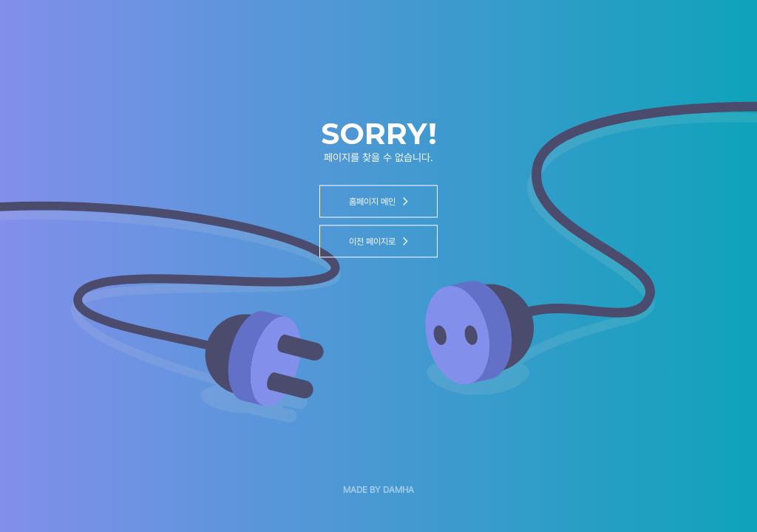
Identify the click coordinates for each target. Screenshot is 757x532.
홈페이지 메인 (378, 202)
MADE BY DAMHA (378, 490)
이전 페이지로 (378, 242)
